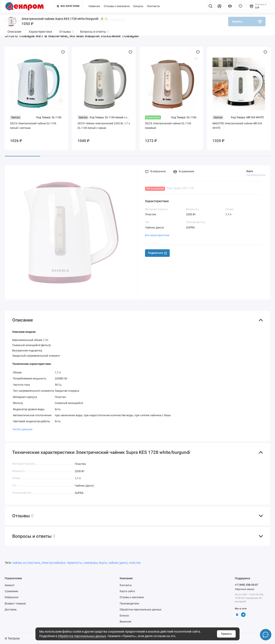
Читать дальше (22, 429)
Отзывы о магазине (117, 6)
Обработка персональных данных (82, 636)
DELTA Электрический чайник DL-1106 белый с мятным (33, 126)
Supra (250, 171)
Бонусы (138, 6)
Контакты (154, 6)
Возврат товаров (15, 604)
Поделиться (157, 253)
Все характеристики (157, 235)
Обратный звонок (245, 589)
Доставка (11, 610)
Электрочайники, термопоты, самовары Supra (74, 563)
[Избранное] (240, 6)
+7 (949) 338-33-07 (246, 585)
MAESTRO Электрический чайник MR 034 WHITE (237, 126)
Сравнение (11, 591)
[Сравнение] (230, 6)
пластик (135, 563)
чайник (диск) (118, 563)
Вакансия (125, 622)
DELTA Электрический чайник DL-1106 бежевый (168, 126)
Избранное (11, 597)
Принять (226, 634)
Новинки (94, 6)
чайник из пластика (26, 563)
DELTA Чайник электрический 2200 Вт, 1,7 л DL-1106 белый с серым (104, 126)
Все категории (68, 6)
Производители (129, 604)
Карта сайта (127, 591)
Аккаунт (10, 585)
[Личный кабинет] (220, 6)
